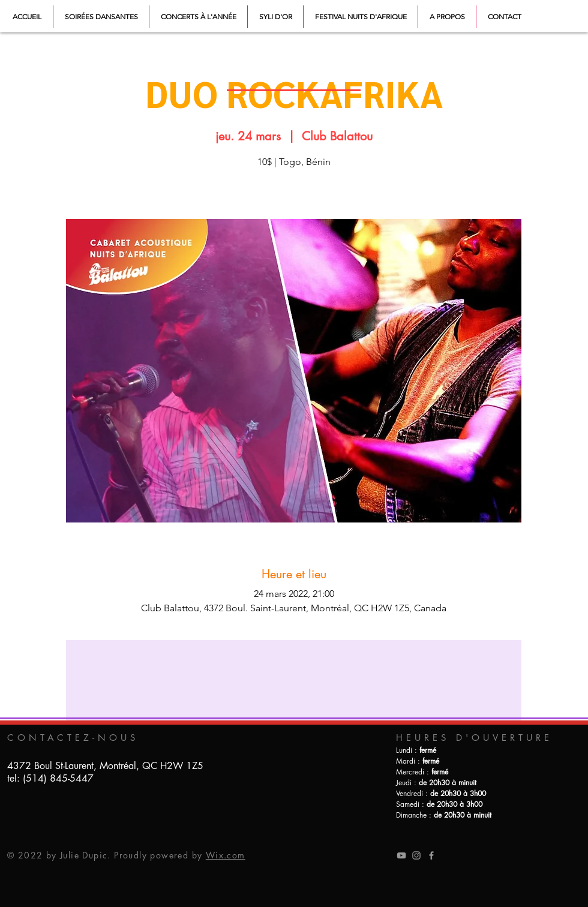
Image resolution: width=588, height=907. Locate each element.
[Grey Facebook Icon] (431, 855)
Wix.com (226, 855)
